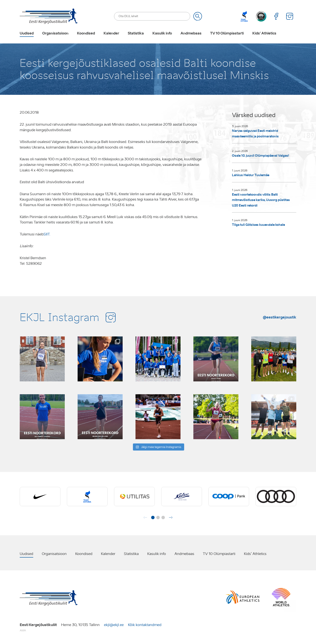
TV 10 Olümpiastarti (227, 33)
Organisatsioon (55, 33)
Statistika (136, 33)
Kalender (111, 33)
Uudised (27, 33)
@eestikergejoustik (280, 317)
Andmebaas (191, 33)
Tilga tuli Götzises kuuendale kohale (258, 225)
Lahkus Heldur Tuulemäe (251, 175)
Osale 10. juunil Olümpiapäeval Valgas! (261, 156)
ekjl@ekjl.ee (114, 625)
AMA (23, 630)
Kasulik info (162, 33)
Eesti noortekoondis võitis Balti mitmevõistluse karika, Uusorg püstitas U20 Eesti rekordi (261, 200)
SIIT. (47, 234)
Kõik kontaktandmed (145, 625)
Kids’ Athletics (264, 33)
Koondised (86, 33)
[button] (153, 518)
